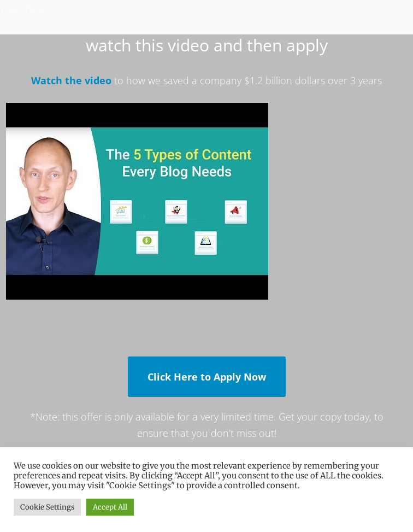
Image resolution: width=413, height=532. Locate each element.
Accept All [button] (110, 507)
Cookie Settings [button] (47, 507)
